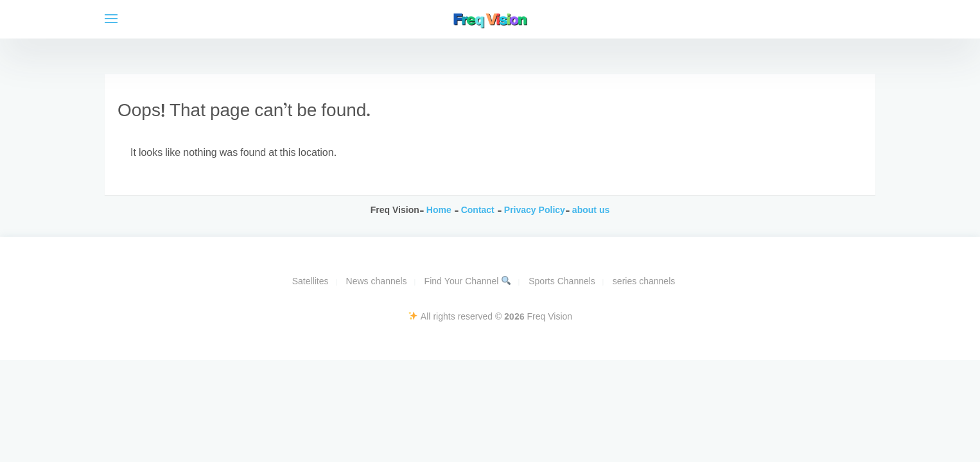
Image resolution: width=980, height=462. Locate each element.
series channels (644, 282)
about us (591, 211)
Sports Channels (562, 282)
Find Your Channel (468, 282)
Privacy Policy (533, 211)
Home (439, 211)
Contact (479, 211)
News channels (377, 282)
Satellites (311, 282)
